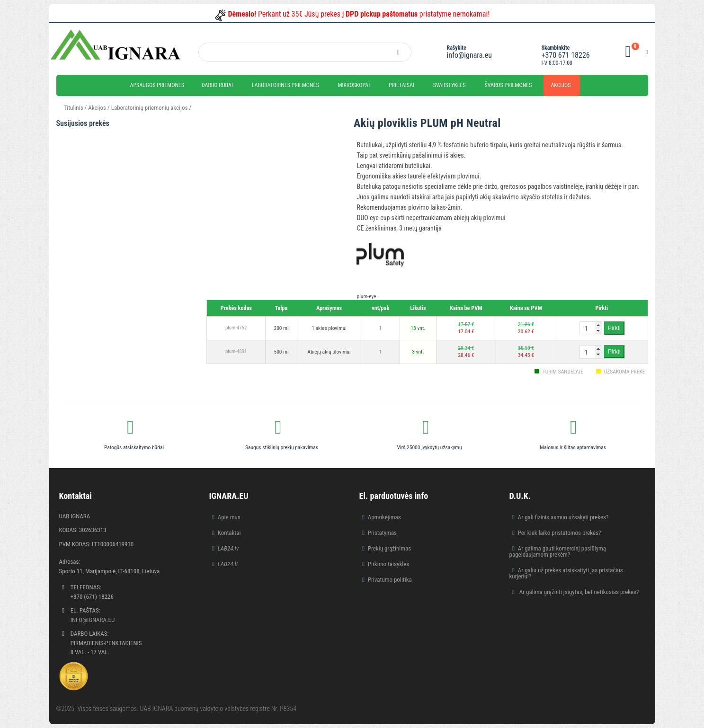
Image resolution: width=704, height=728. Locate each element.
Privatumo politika (390, 580)
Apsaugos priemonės (157, 85)
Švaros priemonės (508, 85)
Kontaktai (229, 533)
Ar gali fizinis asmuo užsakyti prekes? (563, 517)
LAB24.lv (228, 548)
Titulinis (74, 108)
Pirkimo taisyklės (389, 564)
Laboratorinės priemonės (285, 85)
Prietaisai (401, 85)
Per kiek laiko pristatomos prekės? (560, 533)
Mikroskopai (354, 85)
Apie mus (229, 517)
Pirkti (614, 328)
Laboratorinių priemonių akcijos (150, 108)
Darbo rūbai (217, 85)
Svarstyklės (450, 85)
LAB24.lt (228, 564)
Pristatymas (382, 533)
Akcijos (561, 85)
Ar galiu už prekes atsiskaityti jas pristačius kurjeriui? (566, 573)
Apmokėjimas (384, 517)
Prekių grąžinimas (390, 548)
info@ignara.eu (469, 55)
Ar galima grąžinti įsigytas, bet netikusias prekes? (579, 592)
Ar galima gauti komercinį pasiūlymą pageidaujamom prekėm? (558, 551)
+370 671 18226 (566, 55)
